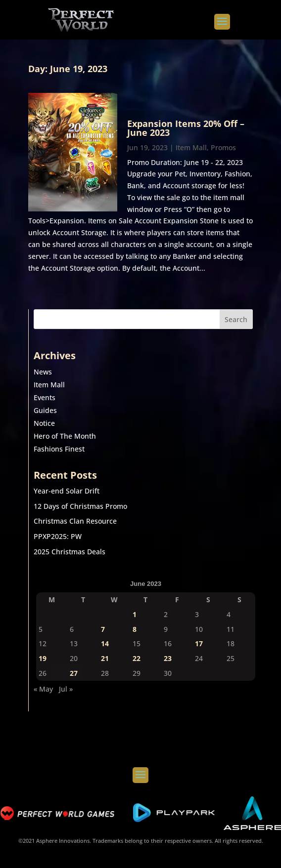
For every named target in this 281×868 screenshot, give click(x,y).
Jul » (66, 689)
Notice (44, 423)
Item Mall (191, 147)
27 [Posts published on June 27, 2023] (74, 673)
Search (236, 319)
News (43, 372)
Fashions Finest (59, 449)
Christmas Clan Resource (75, 521)
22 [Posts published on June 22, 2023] (137, 658)
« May (43, 689)
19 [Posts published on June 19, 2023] (43, 658)
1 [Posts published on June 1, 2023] (135, 614)
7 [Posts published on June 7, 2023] (103, 629)
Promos (223, 147)
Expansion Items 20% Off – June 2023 (186, 128)
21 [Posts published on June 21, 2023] (105, 658)
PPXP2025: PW (58, 536)
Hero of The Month (65, 436)
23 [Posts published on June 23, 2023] (168, 658)
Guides (45, 410)
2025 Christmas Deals (70, 552)
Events (45, 397)
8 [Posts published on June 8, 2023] (135, 629)
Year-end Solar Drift (67, 491)
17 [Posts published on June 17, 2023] (199, 643)
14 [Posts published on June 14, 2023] (105, 643)
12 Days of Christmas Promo (80, 506)
